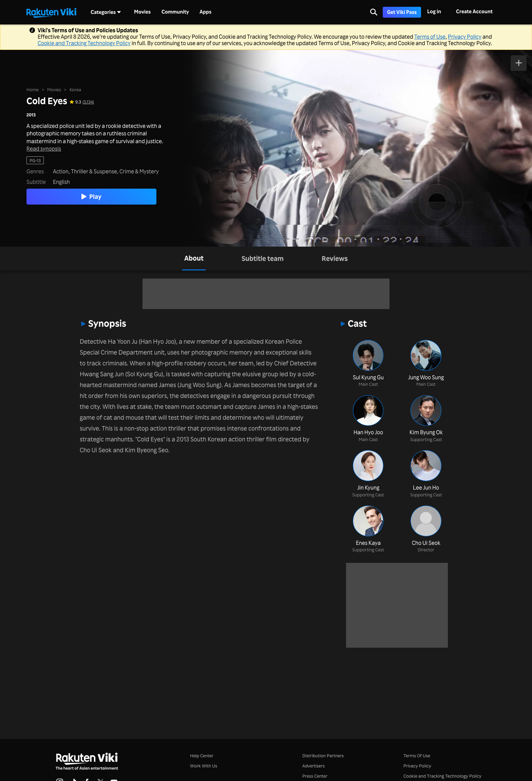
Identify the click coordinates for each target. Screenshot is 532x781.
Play (91, 196)
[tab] (194, 259)
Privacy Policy (465, 37)
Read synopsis (44, 149)
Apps (205, 12)
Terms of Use (430, 37)
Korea (75, 89)
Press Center (315, 776)
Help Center (202, 755)
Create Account (474, 11)
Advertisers (313, 766)
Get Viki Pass (402, 12)
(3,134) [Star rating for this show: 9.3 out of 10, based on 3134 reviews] (88, 102)
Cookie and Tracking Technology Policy (84, 43)
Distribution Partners (323, 755)
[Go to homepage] (51, 12)
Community (175, 12)
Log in (434, 11)
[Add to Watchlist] (519, 63)
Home (33, 89)
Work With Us (204, 766)
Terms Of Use (417, 755)
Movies (142, 12)
